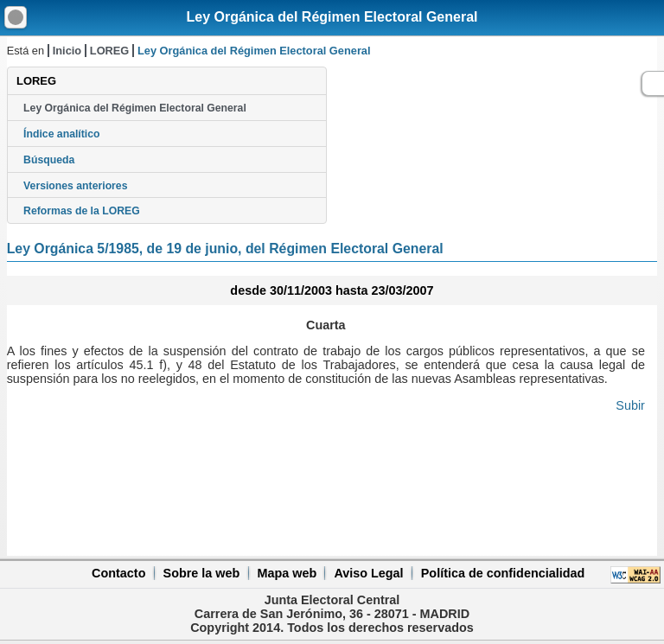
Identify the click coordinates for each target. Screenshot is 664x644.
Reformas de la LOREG (82, 211)
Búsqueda (49, 160)
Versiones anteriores (75, 186)
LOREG (110, 51)
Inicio (67, 51)
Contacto (118, 573)
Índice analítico (61, 134)
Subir (630, 405)
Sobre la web (202, 573)
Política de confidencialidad (503, 573)
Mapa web (287, 573)
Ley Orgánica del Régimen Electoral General (332, 17)
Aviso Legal (368, 573)
